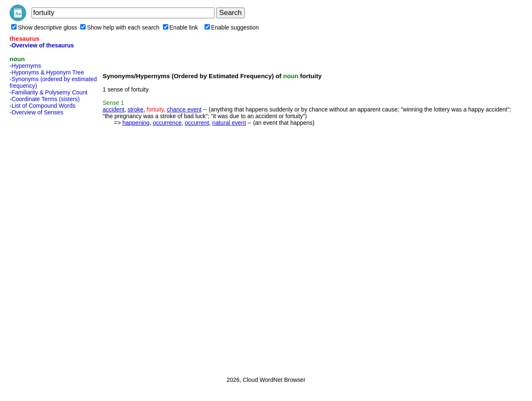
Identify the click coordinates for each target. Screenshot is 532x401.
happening (136, 123)
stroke (135, 109)
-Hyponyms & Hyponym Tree (47, 72)
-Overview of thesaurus (42, 45)
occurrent (197, 123)
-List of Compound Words (42, 106)
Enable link (181, 27)
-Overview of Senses (36, 112)
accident (113, 109)
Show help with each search (120, 27)
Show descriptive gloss (44, 27)
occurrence (167, 123)
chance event (184, 109)
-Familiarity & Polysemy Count (49, 92)
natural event (229, 123)
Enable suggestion (232, 27)
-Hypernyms (25, 66)
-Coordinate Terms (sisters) (45, 99)
